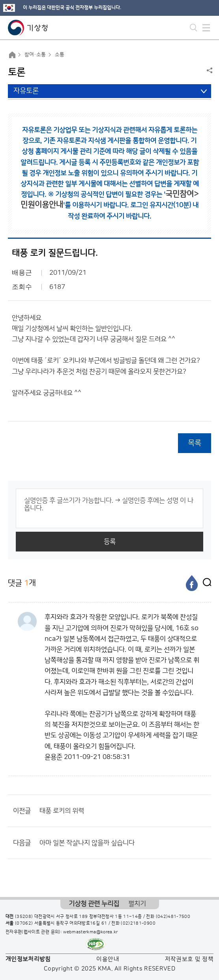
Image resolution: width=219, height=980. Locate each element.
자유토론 (26, 91)
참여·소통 (35, 55)
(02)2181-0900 (138, 923)
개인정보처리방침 (28, 959)
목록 (195, 443)
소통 (60, 55)
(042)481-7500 (173, 917)
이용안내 (108, 959)
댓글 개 (22, 583)
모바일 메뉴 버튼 (206, 28)
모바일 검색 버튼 (194, 28)
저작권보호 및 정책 (189, 959)
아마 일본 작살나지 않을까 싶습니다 (87, 843)
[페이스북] (192, 583)
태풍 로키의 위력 (62, 811)
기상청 (28, 28)
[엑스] (205, 583)
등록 (110, 542)
